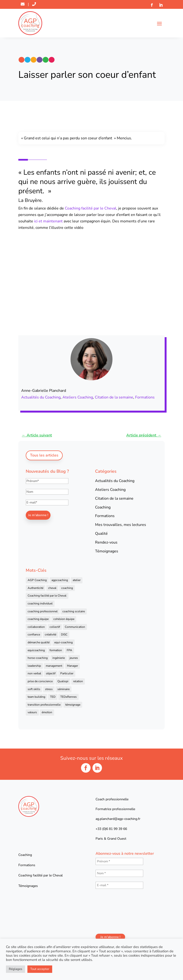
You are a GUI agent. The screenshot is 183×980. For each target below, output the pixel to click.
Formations (145, 397)
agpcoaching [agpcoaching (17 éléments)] (60, 580)
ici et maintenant (48, 221)
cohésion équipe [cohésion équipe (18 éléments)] (64, 619)
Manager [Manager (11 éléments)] (72, 666)
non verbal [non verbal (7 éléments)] (34, 673)
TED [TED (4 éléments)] (53, 697)
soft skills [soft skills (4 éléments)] (34, 689)
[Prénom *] (119, 861)
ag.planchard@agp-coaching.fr (118, 819)
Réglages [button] (15, 969)
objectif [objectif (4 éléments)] (51, 673)
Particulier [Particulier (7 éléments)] (67, 673)
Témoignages (107, 551)
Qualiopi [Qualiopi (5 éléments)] (63, 681)
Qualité (101, 534)
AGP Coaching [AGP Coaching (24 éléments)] (37, 580)
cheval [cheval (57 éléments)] (52, 588)
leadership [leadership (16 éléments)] (34, 666)
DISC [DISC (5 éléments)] (64, 634)
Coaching (103, 507)
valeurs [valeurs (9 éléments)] (32, 712)
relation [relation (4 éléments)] (78, 681)
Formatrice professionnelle (115, 809)
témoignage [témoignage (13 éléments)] (73, 705)
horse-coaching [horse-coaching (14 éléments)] (38, 658)
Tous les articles (44, 455)
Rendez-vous (106, 542)
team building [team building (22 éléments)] (36, 697)
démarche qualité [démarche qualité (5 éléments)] (39, 642)
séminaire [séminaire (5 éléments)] (64, 689)
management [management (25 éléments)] (54, 666)
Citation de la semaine (114, 397)
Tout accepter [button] (40, 969)
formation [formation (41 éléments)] (56, 650)
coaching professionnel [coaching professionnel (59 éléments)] (43, 611)
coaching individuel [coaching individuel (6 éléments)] (40, 603)
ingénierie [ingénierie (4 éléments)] (59, 658)
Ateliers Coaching (78, 397)
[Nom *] (119, 873)
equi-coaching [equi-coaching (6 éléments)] (64, 642)
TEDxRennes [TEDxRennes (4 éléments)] (69, 697)
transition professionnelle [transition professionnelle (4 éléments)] (44, 705)
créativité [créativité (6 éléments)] (51, 634)
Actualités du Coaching (41, 397)
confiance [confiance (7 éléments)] (34, 634)
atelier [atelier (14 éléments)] (77, 580)
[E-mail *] (119, 885)
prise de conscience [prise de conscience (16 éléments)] (40, 681)
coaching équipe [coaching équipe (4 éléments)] (38, 619)
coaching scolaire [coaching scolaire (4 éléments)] (74, 611)
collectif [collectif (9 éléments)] (55, 627)
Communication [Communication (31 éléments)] (75, 627)
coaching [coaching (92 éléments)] (67, 588)
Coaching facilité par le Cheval (91, 208)
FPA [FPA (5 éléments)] (69, 650)
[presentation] (115, 911)
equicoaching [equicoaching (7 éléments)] (36, 650)
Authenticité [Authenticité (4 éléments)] (36, 588)
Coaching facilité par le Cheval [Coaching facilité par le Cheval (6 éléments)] (47, 596)
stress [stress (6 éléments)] (49, 689)
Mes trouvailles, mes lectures (121, 525)
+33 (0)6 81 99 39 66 (111, 829)
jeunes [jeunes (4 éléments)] (74, 658)
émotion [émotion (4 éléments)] (47, 712)
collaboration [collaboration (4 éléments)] (36, 627)
